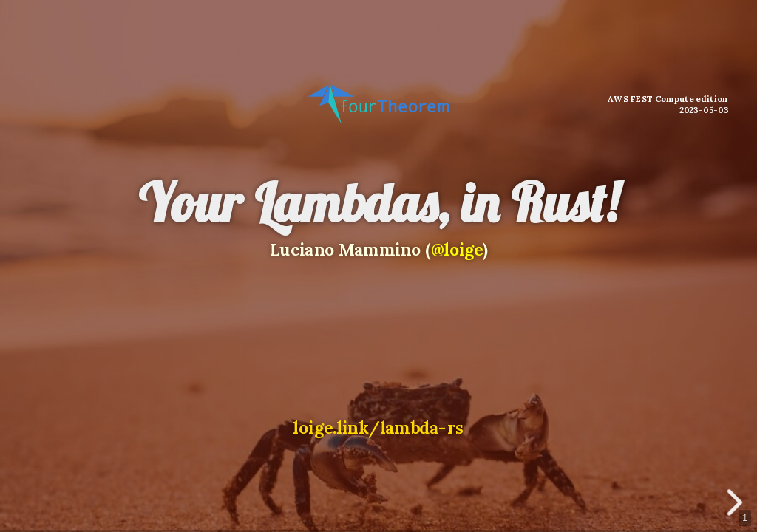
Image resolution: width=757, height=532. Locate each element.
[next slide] (738, 502)
